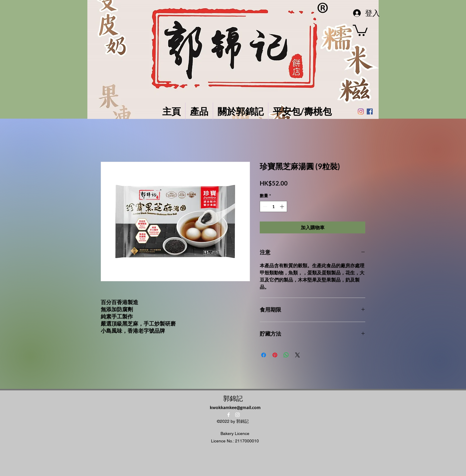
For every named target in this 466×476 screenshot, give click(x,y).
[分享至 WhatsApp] (286, 355)
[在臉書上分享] (264, 355)
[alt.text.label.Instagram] (237, 415)
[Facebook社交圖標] (370, 111)
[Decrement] (264, 206)
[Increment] (282, 206)
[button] (360, 30)
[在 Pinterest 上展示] (275, 355)
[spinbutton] (273, 206)
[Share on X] (297, 355)
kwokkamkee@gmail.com (235, 407)
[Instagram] (361, 111)
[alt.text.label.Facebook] (229, 415)
